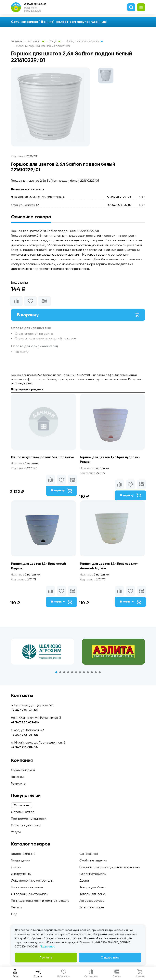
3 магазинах (95, 468)
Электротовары (92, 907)
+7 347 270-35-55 (24, 710)
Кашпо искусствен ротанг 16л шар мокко (43, 457)
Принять (46, 957)
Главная (17, 41)
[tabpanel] (43, 652)
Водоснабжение (23, 854)
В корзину (78, 315)
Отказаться (110, 957)
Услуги (16, 832)
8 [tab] (84, 673)
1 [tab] (56, 673)
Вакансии (18, 777)
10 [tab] (92, 673)
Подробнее (48, 946)
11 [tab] (96, 673)
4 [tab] (68, 673)
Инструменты (21, 874)
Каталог (36, 41)
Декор (16, 867)
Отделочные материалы (30, 894)
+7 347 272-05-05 (119, 205)
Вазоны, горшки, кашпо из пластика (43, 46)
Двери (84, 881)
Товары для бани (92, 887)
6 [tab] (76, 673)
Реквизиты (19, 783)
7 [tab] (80, 673)
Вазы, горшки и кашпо (85, 41)
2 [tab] (60, 673)
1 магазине (25, 464)
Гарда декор (20, 860)
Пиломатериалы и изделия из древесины (110, 867)
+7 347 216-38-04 (24, 747)
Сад (55, 41)
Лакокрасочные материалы (32, 881)
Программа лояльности (29, 819)
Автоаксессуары (92, 901)
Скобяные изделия (93, 860)
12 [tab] (100, 673)
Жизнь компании (23, 770)
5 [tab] (72, 673)
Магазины (22, 805)
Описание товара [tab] (31, 217)
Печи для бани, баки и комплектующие (40, 901)
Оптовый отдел (23, 812)
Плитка (16, 907)
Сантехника (89, 854)
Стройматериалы (93, 874)
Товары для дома (92, 894)
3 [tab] (64, 673)
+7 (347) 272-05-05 (35, 4)
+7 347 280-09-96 (119, 197)
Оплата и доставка (26, 825)
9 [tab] (88, 673)
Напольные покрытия (27, 887)
